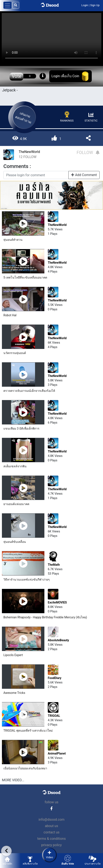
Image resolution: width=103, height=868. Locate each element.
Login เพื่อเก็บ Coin (65, 76)
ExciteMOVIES (57, 602)
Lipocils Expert (13, 655)
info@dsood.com (51, 820)
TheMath (54, 565)
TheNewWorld (29, 152)
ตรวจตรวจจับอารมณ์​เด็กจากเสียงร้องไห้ (29, 391)
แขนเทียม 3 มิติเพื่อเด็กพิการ (21, 428)
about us (52, 826)
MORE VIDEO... (13, 780)
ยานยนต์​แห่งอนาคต (16, 504)
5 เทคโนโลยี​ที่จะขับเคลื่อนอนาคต (25, 277)
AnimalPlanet (57, 753)
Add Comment (84, 175)
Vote (16, 76)
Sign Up (95, 5)
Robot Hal (10, 315)
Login (85, 5)
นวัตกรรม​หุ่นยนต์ (15, 353)
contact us (51, 832)
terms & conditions (52, 839)
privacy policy (51, 845)
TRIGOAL (54, 716)
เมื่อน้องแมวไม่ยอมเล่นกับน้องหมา (25, 768)
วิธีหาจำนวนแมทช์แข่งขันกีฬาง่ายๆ (27, 580)
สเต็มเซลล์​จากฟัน (15, 466)
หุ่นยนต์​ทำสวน (13, 240)
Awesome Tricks (14, 693)
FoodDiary (55, 678)
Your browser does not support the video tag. (51, 38)
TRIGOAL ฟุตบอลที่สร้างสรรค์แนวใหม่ (28, 731)
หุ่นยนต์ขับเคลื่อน (15, 542)
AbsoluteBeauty (58, 640)
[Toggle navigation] (7, 5)
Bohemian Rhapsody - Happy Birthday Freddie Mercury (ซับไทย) (45, 617)
